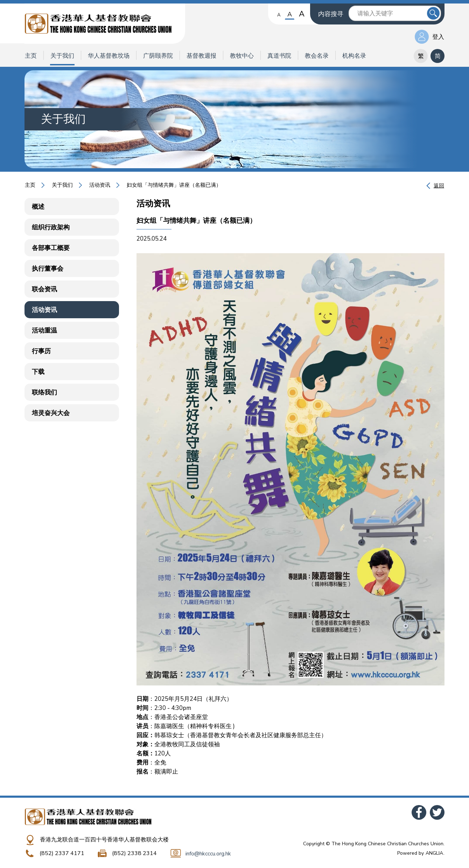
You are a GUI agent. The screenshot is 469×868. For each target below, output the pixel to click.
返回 (439, 186)
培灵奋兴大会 (51, 413)
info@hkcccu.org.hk (208, 854)
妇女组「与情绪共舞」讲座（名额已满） (174, 185)
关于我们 (62, 56)
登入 (438, 37)
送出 (433, 13)
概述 (38, 207)
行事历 (41, 351)
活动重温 (44, 330)
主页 (31, 56)
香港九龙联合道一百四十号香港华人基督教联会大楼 (104, 840)
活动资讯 (100, 185)
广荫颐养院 (158, 56)
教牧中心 (242, 56)
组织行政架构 (51, 227)
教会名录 (317, 56)
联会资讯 (44, 289)
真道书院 (279, 56)
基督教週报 (201, 56)
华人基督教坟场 (109, 56)
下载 (38, 372)
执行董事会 (48, 269)
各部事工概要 (51, 248)
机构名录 (354, 56)
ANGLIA (434, 853)
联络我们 (44, 392)
